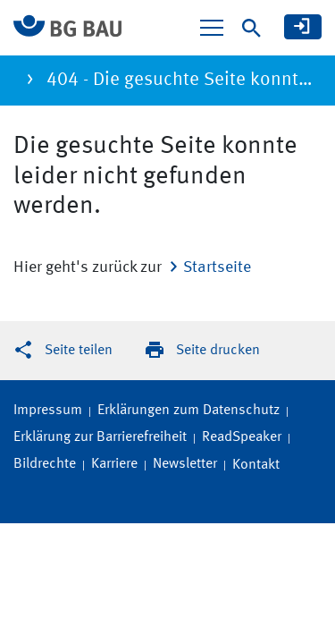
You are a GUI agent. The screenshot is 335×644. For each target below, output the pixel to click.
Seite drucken (218, 351)
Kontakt (256, 465)
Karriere (114, 464)
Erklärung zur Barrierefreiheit (100, 437)
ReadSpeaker (242, 437)
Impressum (48, 411)
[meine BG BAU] (303, 27)
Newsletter (185, 464)
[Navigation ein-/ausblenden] (212, 28)
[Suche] (251, 28)
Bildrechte (45, 464)
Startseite (217, 267)
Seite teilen (79, 351)
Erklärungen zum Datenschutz (188, 411)
